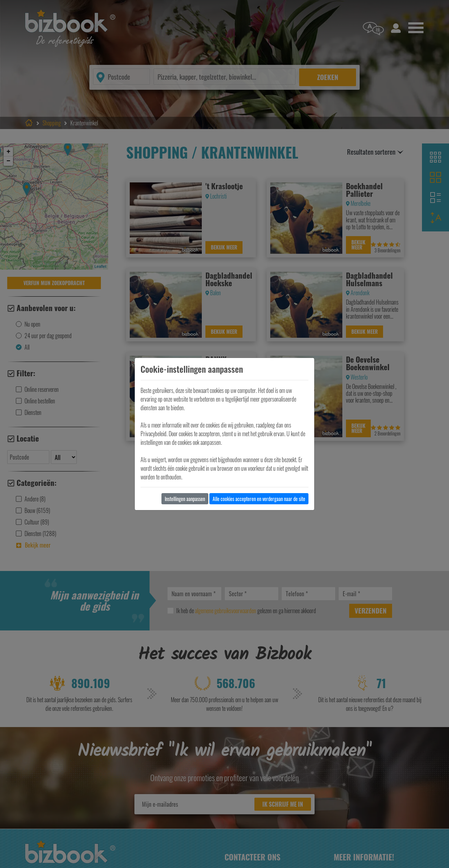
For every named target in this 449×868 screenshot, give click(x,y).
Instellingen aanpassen (185, 499)
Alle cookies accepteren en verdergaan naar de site (259, 499)
